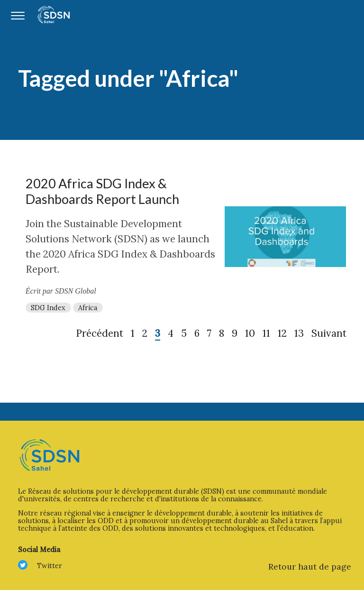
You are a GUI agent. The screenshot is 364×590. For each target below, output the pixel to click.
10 (250, 333)
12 (282, 333)
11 (266, 333)
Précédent (100, 333)
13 (299, 333)
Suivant (329, 333)
